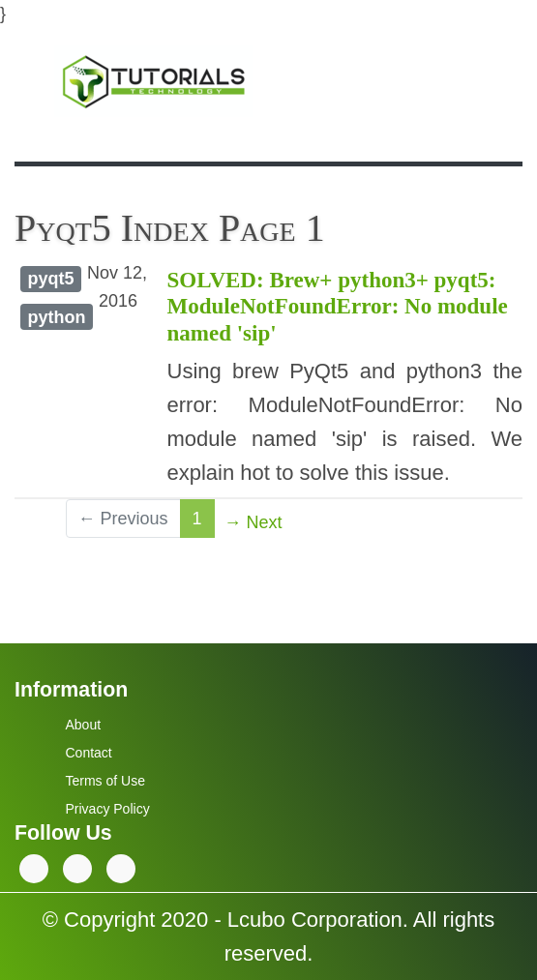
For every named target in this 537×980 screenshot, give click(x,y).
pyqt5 (50, 279)
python (56, 317)
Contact (89, 753)
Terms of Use (105, 781)
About (84, 725)
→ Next (254, 522)
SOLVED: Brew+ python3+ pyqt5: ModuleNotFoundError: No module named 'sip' (338, 307)
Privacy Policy (108, 809)
